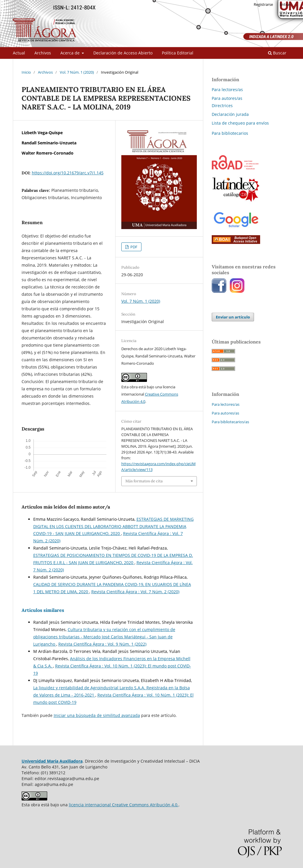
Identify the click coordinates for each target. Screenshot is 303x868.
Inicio (26, 72)
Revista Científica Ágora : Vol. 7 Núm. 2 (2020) (135, 592)
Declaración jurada (230, 114)
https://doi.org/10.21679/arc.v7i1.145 (68, 173)
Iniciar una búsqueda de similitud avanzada (97, 715)
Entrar (285, 4)
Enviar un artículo (233, 317)
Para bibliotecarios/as (230, 422)
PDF (133, 247)
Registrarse (263, 4)
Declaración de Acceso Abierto (123, 53)
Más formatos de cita (144, 481)
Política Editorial (178, 53)
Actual (19, 53)
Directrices (222, 106)
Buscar (277, 53)
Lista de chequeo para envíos (240, 123)
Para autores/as (227, 98)
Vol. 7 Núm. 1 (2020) (77, 72)
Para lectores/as (227, 90)
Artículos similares (43, 610)
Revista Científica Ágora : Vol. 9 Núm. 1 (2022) (102, 644)
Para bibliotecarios (230, 133)
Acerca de (71, 53)
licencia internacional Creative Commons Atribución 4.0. (124, 805)
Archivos (43, 53)
